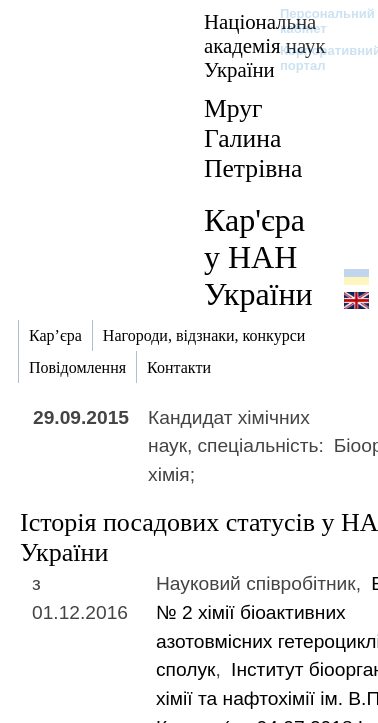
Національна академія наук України (265, 45)
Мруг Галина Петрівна (253, 138)
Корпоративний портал (317, 58)
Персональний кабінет (317, 21)
